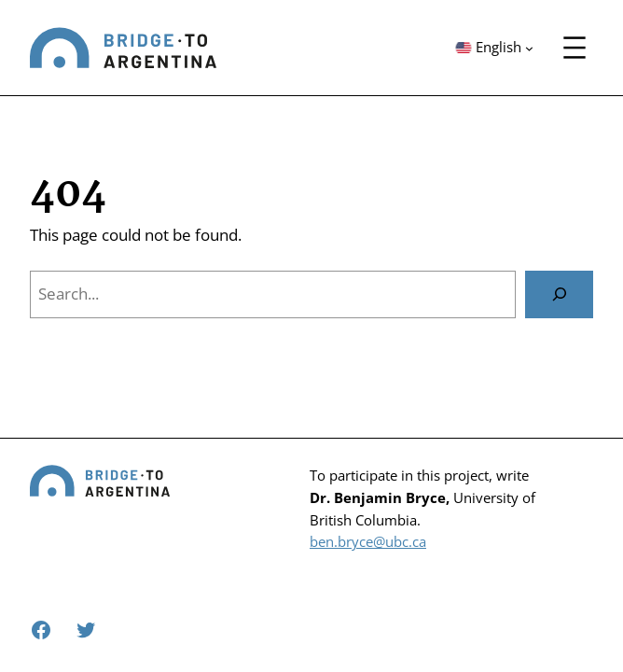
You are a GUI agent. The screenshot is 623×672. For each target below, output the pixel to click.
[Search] (559, 294)
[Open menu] (575, 48)
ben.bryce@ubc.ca (368, 541)
